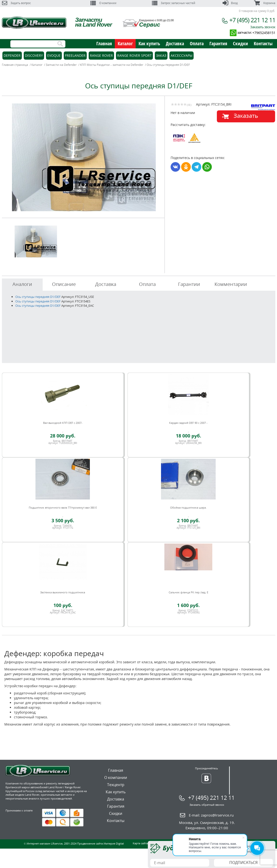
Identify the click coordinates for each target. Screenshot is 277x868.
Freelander (75, 55)
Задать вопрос (16, 3)
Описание (64, 284)
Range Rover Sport (134, 55)
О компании (103, 3)
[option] (84, 157)
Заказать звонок (263, 27)
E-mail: (211, 815)
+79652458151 (264, 33)
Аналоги (22, 284)
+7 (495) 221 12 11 (252, 20)
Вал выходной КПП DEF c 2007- (63, 423)
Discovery (34, 55)
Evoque (54, 55)
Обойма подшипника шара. (188, 508)
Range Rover (101, 55)
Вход (230, 3)
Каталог (125, 43)
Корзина (265, 3)
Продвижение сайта (90, 843)
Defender (12, 55)
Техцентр (116, 785)
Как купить (149, 43)
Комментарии (231, 284)
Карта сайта (140, 843)
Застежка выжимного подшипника (63, 592)
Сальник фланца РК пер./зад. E (188, 592)
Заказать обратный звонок (207, 805)
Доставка (175, 43)
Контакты (263, 43)
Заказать (246, 116)
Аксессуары (182, 55)
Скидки (240, 43)
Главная (104, 43)
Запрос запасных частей (174, 3)
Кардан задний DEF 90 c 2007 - (188, 423)
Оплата (197, 43)
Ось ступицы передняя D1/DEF (38, 297)
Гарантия (218, 43)
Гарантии (189, 284)
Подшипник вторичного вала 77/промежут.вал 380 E (63, 508)
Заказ (161, 55)
